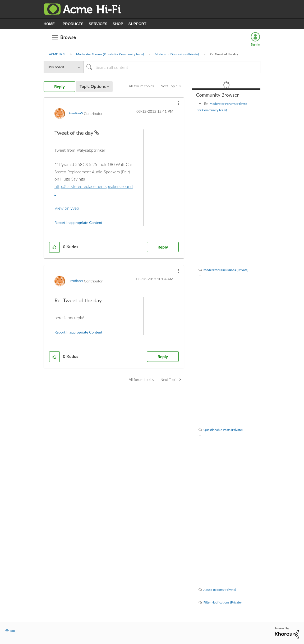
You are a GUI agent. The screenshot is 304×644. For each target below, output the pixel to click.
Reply (163, 247)
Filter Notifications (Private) (223, 602)
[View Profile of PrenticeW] (76, 113)
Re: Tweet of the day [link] (224, 54)
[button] (178, 103)
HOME (49, 24)
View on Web (67, 208)
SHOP (118, 24)
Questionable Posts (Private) (223, 430)
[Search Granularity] (63, 67)
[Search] (172, 67)
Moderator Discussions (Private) (177, 54)
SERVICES (98, 24)
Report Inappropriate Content (78, 222)
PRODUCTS (73, 24)
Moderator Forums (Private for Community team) (110, 54)
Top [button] (12, 631)
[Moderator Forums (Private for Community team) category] (200, 104)
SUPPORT (137, 24)
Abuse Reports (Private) (220, 590)
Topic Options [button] (93, 86)
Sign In (255, 44)
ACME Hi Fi (57, 54)
